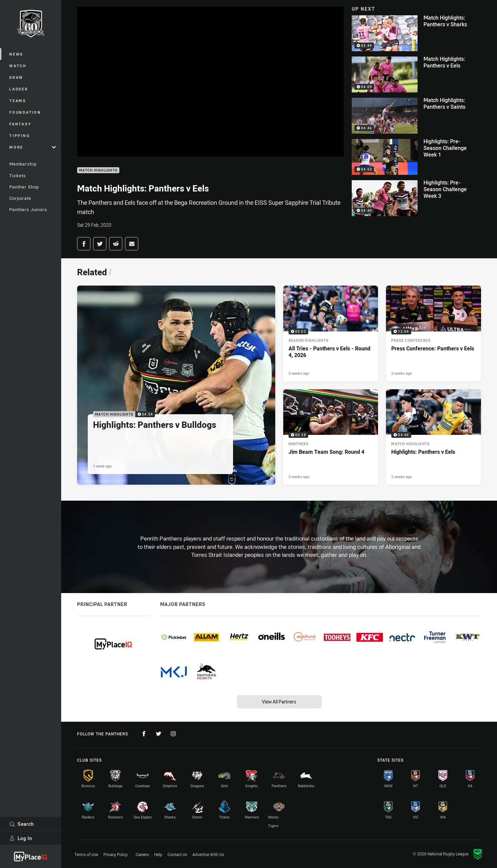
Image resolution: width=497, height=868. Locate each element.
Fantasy (20, 124)
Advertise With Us (208, 854)
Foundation (25, 112)
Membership (23, 164)
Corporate (20, 198)
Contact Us (177, 854)
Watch (18, 66)
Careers (142, 854)
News (16, 54)
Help (158, 854)
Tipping (20, 135)
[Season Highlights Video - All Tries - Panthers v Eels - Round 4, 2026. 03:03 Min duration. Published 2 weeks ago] (331, 333)
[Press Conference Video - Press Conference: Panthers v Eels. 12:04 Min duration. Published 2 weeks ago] (434, 333)
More (33, 147)
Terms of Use (86, 854)
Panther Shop (24, 187)
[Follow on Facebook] (144, 734)
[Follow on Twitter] (159, 734)
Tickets (18, 176)
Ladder (19, 89)
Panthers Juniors (28, 209)
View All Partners (279, 702)
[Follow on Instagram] (173, 734)
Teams (18, 101)
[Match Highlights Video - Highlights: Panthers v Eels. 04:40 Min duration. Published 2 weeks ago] (434, 437)
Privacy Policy (116, 854)
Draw (16, 77)
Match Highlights (98, 170)
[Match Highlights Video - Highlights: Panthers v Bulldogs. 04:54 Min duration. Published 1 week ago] (176, 385)
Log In (21, 838)
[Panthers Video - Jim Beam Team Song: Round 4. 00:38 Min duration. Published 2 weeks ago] (331, 437)
